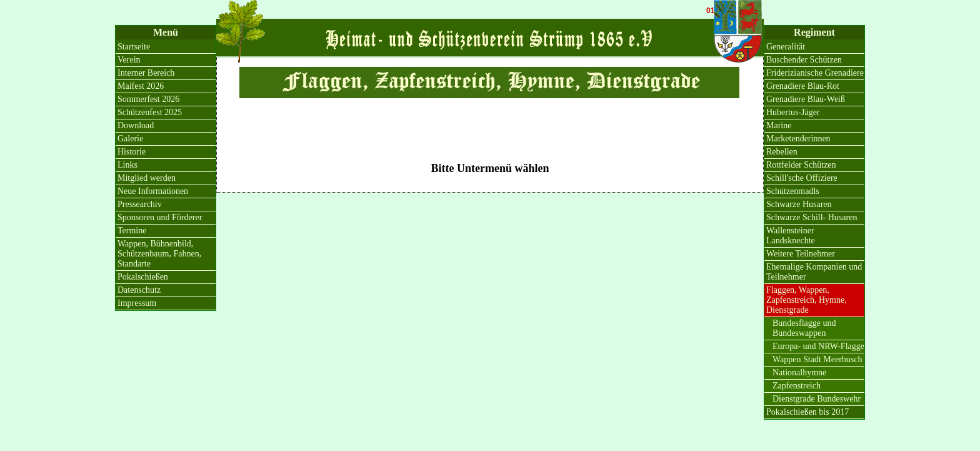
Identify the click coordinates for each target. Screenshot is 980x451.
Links (127, 165)
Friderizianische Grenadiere (815, 73)
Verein (129, 60)
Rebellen (782, 152)
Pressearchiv (140, 204)
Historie (132, 152)
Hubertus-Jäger (793, 112)
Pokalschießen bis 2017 (807, 412)
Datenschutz (139, 290)
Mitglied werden (147, 178)
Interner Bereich (146, 73)
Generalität (786, 47)
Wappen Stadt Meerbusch (817, 359)
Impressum (137, 303)
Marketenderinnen (798, 139)
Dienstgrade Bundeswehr (817, 399)
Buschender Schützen (804, 60)
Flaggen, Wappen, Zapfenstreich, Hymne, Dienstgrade (807, 300)
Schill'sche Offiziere (802, 178)
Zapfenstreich (797, 386)
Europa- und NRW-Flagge (818, 346)
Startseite (134, 47)
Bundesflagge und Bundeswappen (804, 328)
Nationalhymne (799, 372)
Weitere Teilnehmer (801, 254)
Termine (132, 231)
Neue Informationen (153, 191)
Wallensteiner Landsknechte (791, 236)
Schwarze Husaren (799, 204)
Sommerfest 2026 (148, 99)
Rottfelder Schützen (801, 165)
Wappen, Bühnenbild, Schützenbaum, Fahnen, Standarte (159, 254)
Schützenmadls (793, 191)
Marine (779, 125)
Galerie (130, 139)
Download (136, 125)
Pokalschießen (143, 277)
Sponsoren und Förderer (160, 217)
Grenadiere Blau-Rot (803, 86)
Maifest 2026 (141, 86)
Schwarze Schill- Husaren (812, 217)
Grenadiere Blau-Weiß (806, 99)
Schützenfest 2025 (150, 112)
